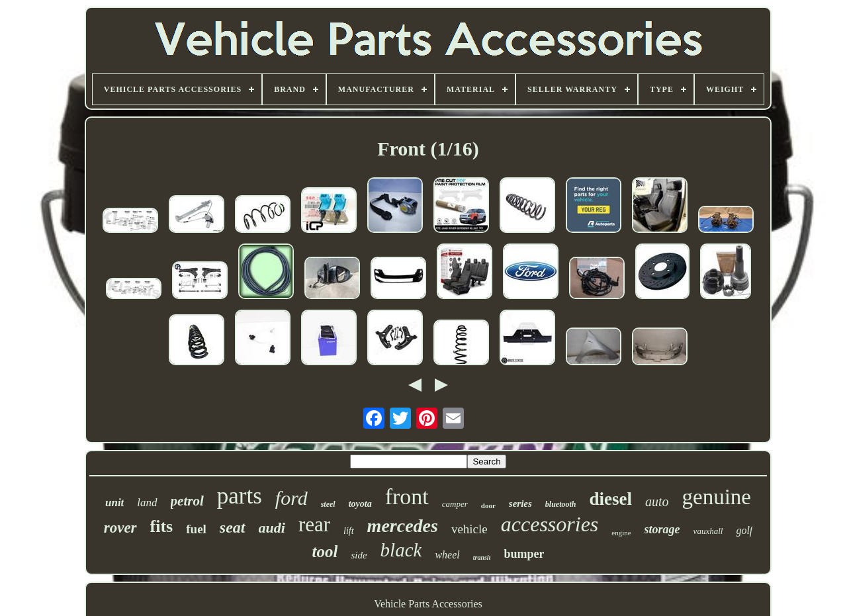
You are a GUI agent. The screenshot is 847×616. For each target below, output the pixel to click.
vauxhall (708, 531)
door (488, 506)
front (407, 497)
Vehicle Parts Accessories (428, 604)
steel (328, 504)
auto (657, 502)
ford (291, 498)
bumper (524, 554)
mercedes (403, 526)
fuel (196, 529)
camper (455, 504)
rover (120, 528)
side (359, 555)
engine (621, 533)
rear (314, 524)
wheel (447, 555)
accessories (550, 524)
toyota (360, 504)
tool (325, 551)
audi (272, 528)
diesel (610, 499)
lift (349, 531)
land (147, 503)
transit (482, 557)
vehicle (469, 529)
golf (744, 530)
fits (162, 526)
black (401, 550)
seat (233, 527)
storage (662, 529)
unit (114, 503)
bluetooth (561, 504)
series (520, 504)
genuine (717, 497)
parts (240, 496)
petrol (187, 501)
